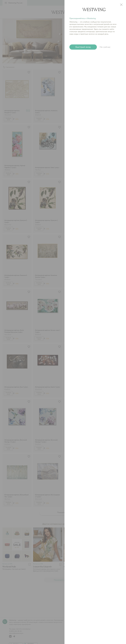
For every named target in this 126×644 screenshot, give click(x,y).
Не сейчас (105, 47)
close (121, 5)
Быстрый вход (83, 47)
